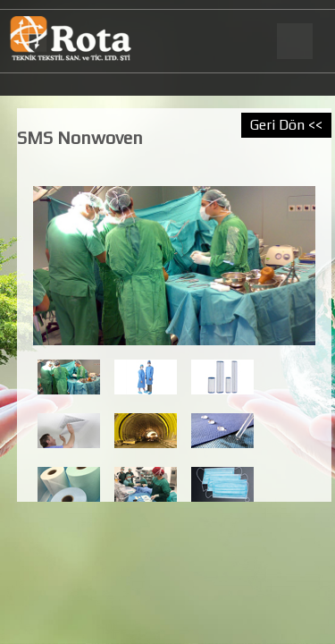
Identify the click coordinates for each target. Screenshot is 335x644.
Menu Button (293, 41)
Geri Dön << (286, 125)
